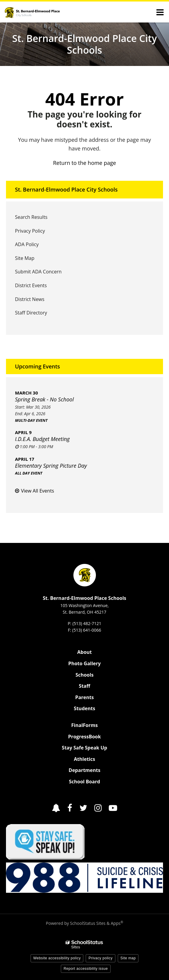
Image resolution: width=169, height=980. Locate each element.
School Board (84, 782)
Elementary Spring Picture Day (51, 466)
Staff (84, 686)
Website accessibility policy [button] (57, 958)
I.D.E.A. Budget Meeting (42, 439)
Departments (84, 770)
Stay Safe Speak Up (84, 748)
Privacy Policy (30, 231)
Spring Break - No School (44, 399)
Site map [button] (128, 958)
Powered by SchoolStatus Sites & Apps (84, 923)
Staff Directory (31, 313)
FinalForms (84, 725)
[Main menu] (160, 12)
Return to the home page (84, 163)
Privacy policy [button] (100, 958)
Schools (84, 675)
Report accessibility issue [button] (86, 969)
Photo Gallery (84, 663)
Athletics (85, 759)
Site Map (25, 258)
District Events (31, 285)
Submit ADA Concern (38, 272)
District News (30, 299)
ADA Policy (27, 244)
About (85, 652)
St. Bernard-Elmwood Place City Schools (66, 189)
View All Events (37, 491)
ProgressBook (84, 737)
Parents (84, 697)
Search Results (31, 217)
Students (84, 708)
